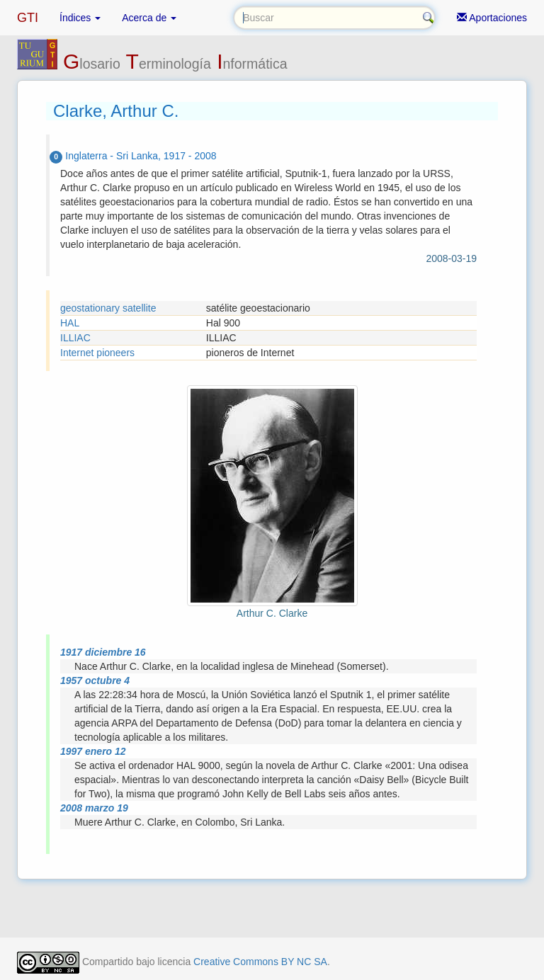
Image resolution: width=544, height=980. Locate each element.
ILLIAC (75, 338)
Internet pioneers (97, 353)
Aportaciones (492, 18)
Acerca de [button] (149, 18)
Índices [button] (80, 18)
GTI (28, 18)
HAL (70, 323)
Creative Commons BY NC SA (260, 962)
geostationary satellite (108, 308)
